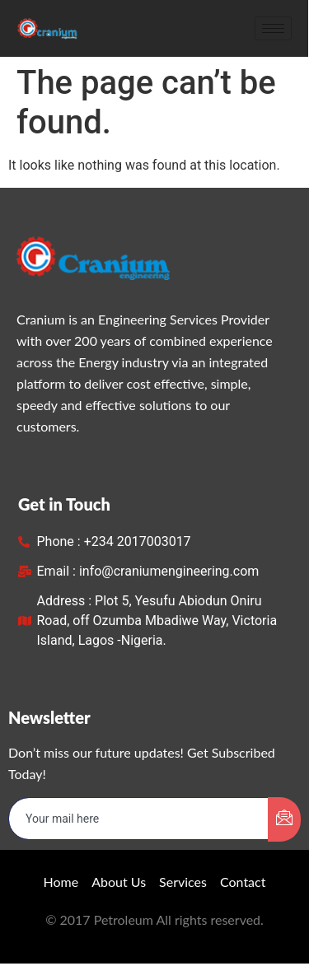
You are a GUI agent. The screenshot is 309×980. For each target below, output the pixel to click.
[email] (139, 819)
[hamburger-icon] (274, 28)
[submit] (284, 819)
